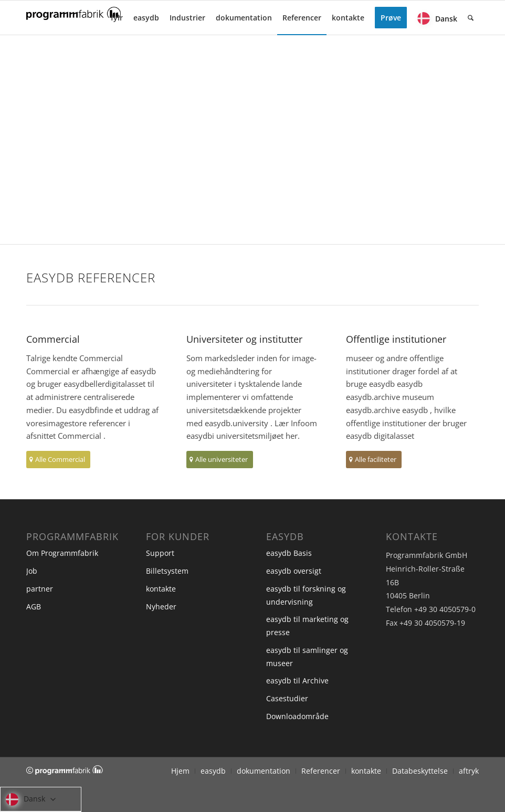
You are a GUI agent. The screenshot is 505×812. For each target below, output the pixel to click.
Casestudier (287, 698)
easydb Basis (289, 553)
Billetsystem (167, 571)
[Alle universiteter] (220, 460)
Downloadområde (297, 716)
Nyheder (161, 607)
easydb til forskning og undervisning (306, 595)
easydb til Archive (297, 681)
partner (40, 589)
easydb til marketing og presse (307, 626)
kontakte (161, 589)
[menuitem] (117, 18)
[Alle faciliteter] (374, 460)
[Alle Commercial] (58, 460)
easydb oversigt (294, 571)
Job (32, 571)
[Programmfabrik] (73, 21)
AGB (34, 607)
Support (160, 553)
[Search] (471, 18)
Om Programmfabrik (62, 553)
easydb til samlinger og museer (307, 657)
